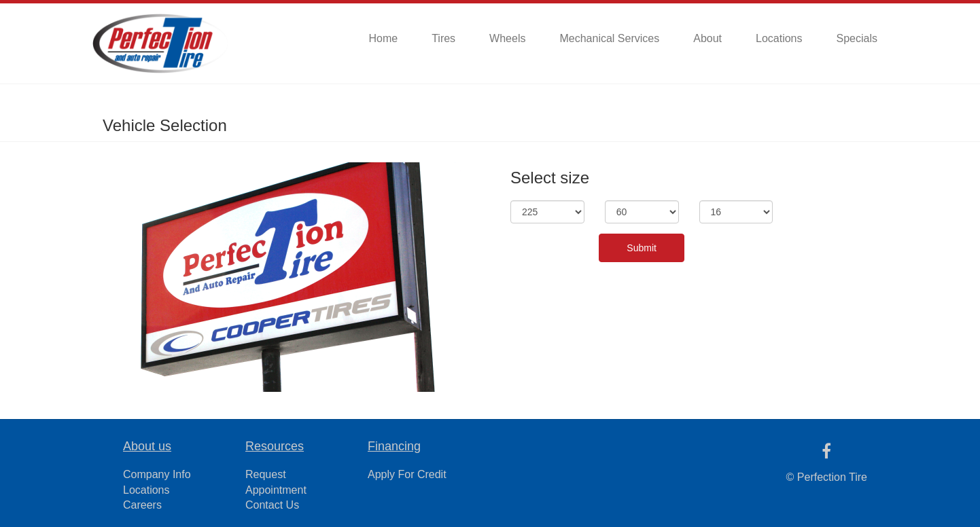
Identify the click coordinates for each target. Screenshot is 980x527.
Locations (779, 38)
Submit (642, 248)
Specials (857, 38)
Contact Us (272, 505)
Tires (443, 38)
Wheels (507, 38)
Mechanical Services (609, 38)
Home (383, 38)
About (707, 38)
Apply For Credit (407, 474)
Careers (142, 505)
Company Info (157, 474)
